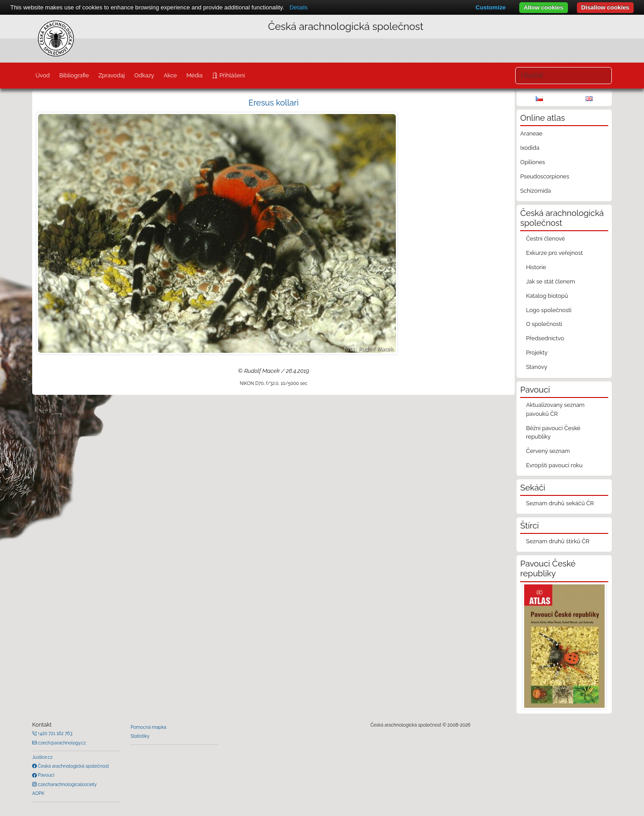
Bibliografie (74, 75)
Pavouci (46, 775)
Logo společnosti (549, 310)
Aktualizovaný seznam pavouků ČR (555, 409)
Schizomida (535, 191)
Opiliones (532, 162)
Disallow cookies (605, 7)
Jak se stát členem (551, 281)
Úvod (42, 75)
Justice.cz (42, 757)
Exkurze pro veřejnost (554, 253)
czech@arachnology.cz (61, 743)
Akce (170, 75)
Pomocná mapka (148, 727)
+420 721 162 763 (55, 733)
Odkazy (144, 75)
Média (195, 75)
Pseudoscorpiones (544, 176)
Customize (490, 7)
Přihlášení (231, 75)
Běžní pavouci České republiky (553, 432)
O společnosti (544, 324)
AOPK (38, 793)
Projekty (537, 353)
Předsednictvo (545, 338)
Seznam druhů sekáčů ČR (560, 503)
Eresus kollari (274, 103)
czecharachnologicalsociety (67, 784)
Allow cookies (544, 7)
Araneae (531, 133)
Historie (536, 267)
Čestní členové (545, 239)
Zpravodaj (112, 75)
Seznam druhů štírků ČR (558, 541)
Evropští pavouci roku (554, 465)
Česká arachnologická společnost (73, 766)
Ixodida (530, 148)
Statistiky (140, 736)
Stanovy (537, 367)
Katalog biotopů (547, 296)
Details (299, 7)
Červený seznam (548, 451)
